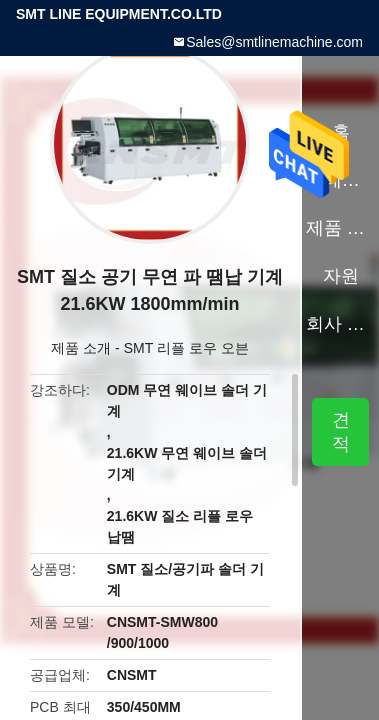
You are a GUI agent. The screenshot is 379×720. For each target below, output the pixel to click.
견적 (341, 432)
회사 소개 (340, 324)
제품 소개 (81, 348)
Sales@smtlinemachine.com (274, 42)
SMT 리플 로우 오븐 (186, 348)
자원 (341, 276)
